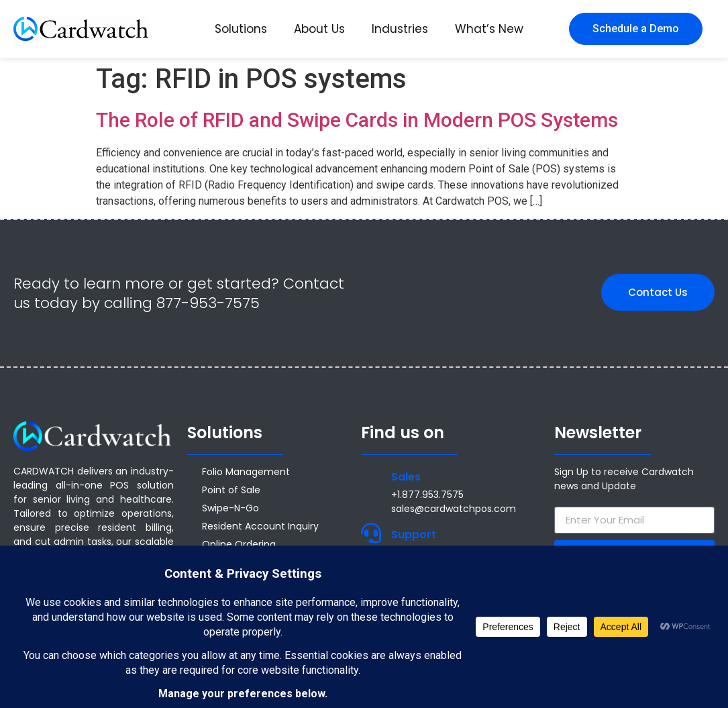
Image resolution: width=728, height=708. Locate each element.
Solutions (241, 29)
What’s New (489, 29)
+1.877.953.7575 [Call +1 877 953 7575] (427, 495)
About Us (319, 29)
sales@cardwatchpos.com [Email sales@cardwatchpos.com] (454, 509)
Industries (400, 29)
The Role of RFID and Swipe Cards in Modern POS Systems (357, 120)
